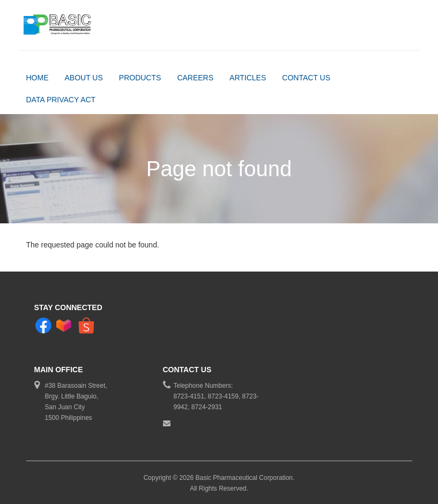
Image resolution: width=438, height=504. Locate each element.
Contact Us (306, 78)
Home (38, 78)
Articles (248, 78)
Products (140, 78)
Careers (195, 78)
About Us (84, 78)
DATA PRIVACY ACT (61, 100)
